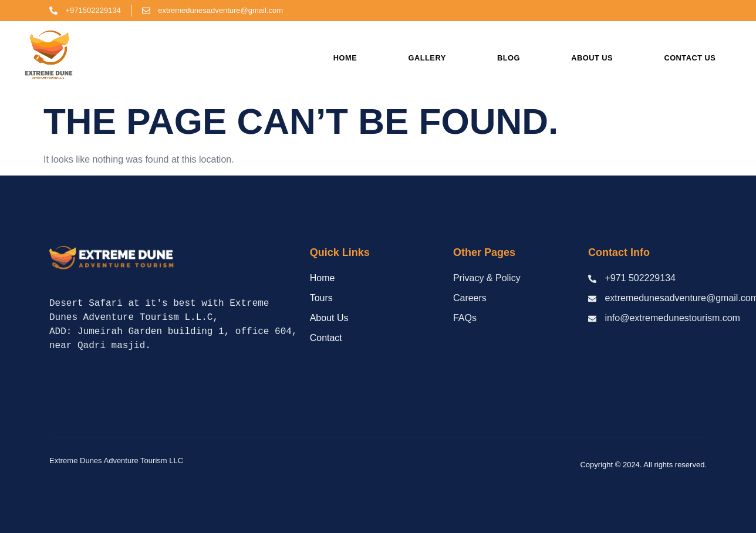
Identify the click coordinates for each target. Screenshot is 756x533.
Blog (509, 58)
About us (592, 58)
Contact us (690, 58)
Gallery (427, 58)
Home (345, 58)
